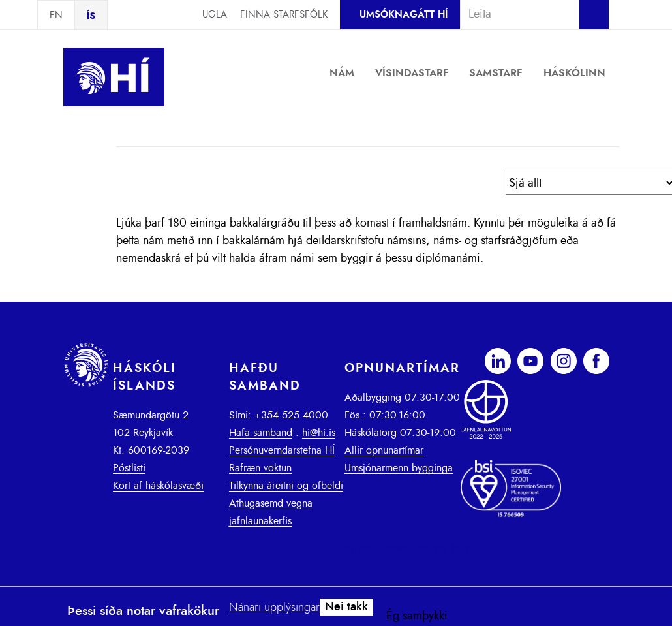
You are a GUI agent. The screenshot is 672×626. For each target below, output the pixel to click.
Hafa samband (261, 433)
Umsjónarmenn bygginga (399, 468)
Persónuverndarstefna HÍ (282, 450)
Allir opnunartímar (384, 450)
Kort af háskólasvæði (158, 486)
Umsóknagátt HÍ (404, 15)
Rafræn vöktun (260, 468)
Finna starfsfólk (284, 15)
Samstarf (496, 73)
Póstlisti (129, 468)
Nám (342, 73)
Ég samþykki (417, 616)
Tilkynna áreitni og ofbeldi (286, 486)
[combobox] (514, 14)
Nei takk (346, 607)
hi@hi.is (319, 433)
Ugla (215, 15)
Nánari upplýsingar (274, 608)
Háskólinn (574, 73)
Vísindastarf (412, 73)
